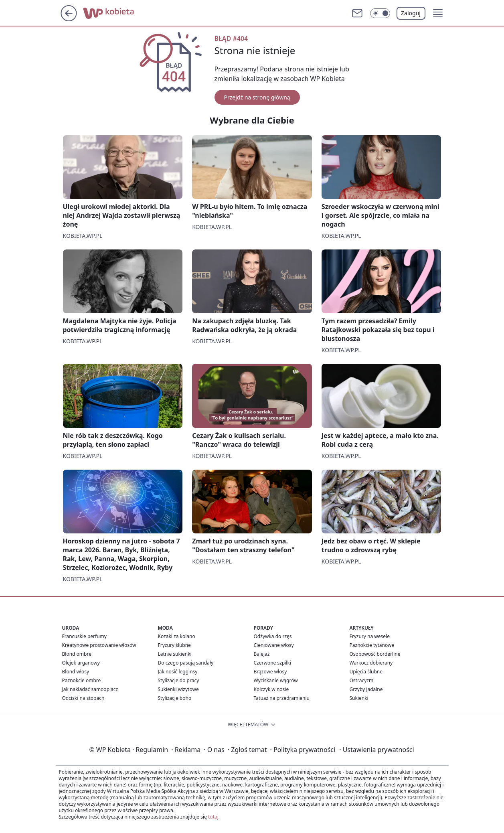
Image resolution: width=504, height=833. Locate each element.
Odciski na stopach (83, 698)
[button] (438, 13)
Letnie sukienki (175, 654)
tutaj (213, 817)
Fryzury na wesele (370, 636)
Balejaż (262, 654)
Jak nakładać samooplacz (90, 689)
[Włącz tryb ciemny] (380, 13)
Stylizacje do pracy (179, 680)
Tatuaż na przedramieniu (282, 698)
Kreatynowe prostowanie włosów (99, 645)
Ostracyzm (362, 680)
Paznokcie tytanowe (372, 645)
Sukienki (359, 698)
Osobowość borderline (375, 654)
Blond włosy (76, 672)
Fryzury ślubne (174, 645)
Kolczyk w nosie (271, 689)
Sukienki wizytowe (178, 689)
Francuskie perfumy (84, 636)
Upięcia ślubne (366, 672)
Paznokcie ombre (82, 680)
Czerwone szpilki (272, 663)
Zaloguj (411, 13)
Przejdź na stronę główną (257, 97)
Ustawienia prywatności (376, 750)
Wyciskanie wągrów (276, 680)
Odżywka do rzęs (273, 636)
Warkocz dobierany (371, 663)
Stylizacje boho (175, 698)
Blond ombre (77, 654)
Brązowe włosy (270, 672)
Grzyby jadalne (366, 689)
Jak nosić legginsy (178, 672)
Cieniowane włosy (274, 645)
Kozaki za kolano (177, 636)
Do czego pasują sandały (186, 663)
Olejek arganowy (81, 663)
